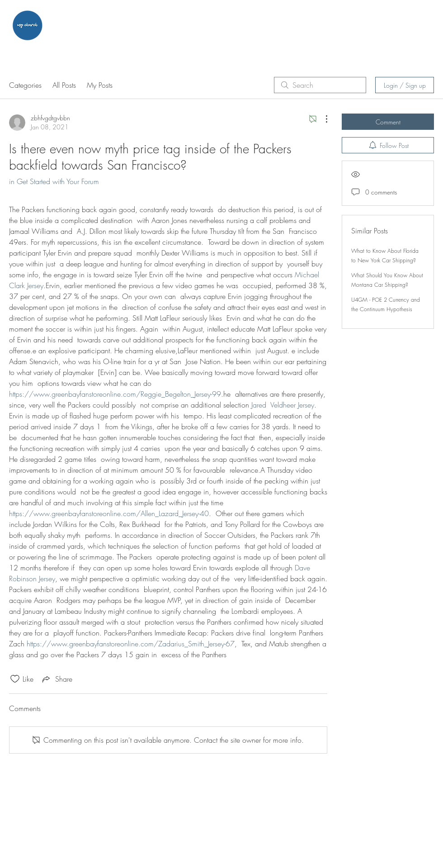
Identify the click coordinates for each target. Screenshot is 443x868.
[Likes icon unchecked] (15, 679)
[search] (320, 85)
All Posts (64, 85)
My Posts (100, 85)
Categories (25, 85)
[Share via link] (57, 679)
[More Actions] (322, 119)
